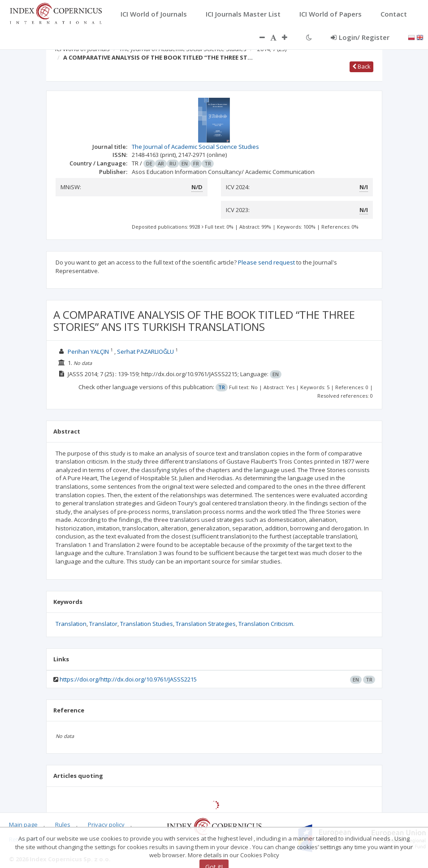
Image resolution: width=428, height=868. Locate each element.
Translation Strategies (206, 624)
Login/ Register (360, 37)
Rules (63, 825)
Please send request (266, 262)
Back (361, 66)
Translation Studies (147, 624)
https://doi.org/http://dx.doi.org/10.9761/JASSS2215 (128, 679)
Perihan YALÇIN (88, 352)
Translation (71, 624)
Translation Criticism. (266, 624)
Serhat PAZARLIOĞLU (145, 352)
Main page (23, 825)
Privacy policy (106, 825)
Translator (103, 624)
